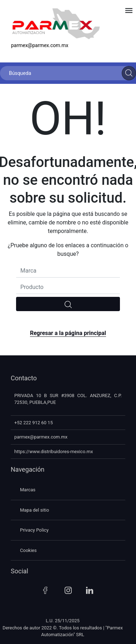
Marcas (28, 490)
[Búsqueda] (68, 73)
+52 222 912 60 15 (34, 423)
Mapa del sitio (34, 510)
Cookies (28, 550)
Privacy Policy (34, 530)
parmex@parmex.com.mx (40, 45)
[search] (68, 304)
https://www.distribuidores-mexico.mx (54, 452)
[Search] (129, 73)
